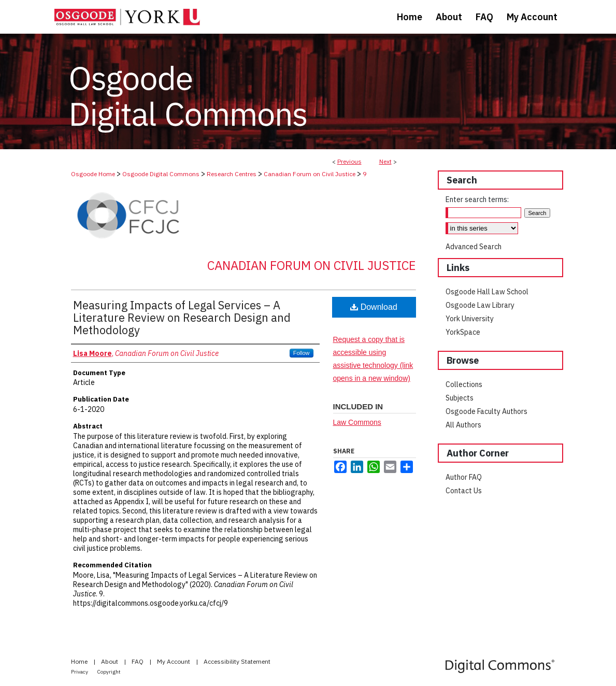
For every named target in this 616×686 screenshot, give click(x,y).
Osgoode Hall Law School (487, 292)
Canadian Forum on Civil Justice (310, 174)
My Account (174, 661)
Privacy (80, 672)
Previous (349, 161)
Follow (302, 353)
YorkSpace (463, 332)
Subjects (460, 398)
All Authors (463, 425)
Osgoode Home (93, 174)
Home (80, 661)
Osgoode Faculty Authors (486, 411)
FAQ (138, 661)
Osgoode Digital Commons (161, 174)
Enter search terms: (477, 199)
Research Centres (232, 174)
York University (470, 319)
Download (374, 307)
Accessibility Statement (237, 661)
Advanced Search (474, 247)
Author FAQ (464, 477)
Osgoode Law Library (480, 305)
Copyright (109, 672)
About (110, 661)
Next (385, 161)
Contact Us (464, 491)
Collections (464, 384)
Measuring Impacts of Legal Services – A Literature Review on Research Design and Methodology (182, 317)
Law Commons (357, 422)
